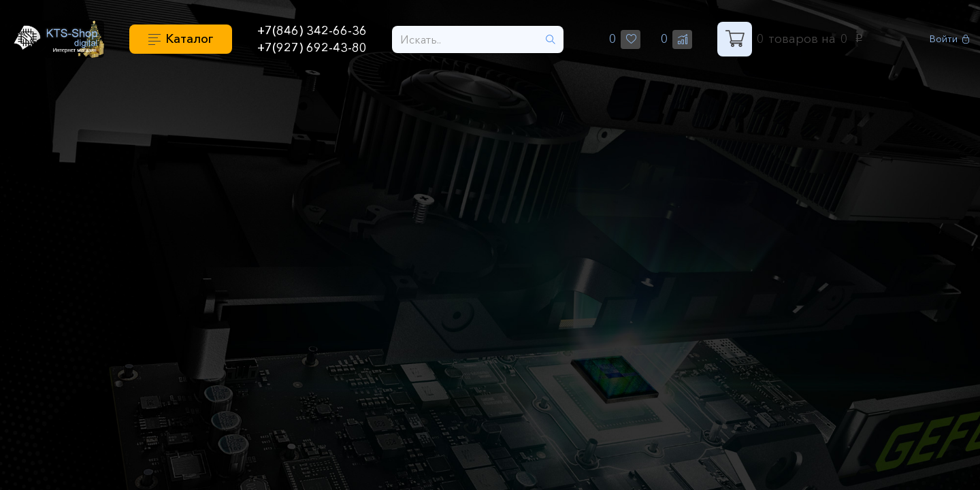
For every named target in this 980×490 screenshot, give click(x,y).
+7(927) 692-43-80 (312, 48)
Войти (950, 39)
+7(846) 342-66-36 (312, 31)
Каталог (189, 39)
